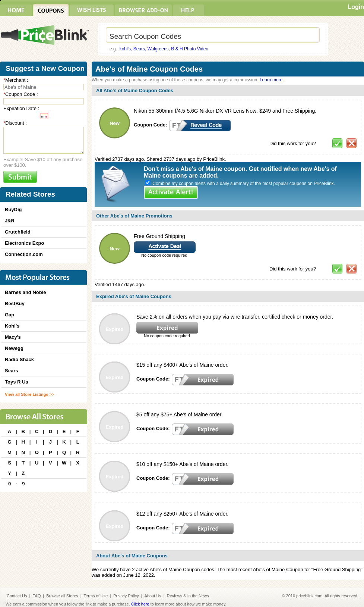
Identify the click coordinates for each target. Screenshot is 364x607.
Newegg (14, 348)
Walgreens (158, 49)
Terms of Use (96, 596)
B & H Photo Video (190, 49)
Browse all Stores (62, 596)
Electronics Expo (24, 243)
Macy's (13, 337)
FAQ (37, 596)
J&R (10, 221)
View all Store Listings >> (29, 394)
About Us (153, 596)
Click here (140, 604)
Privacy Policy (126, 596)
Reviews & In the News (188, 596)
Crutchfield (18, 232)
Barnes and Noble (26, 292)
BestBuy (15, 303)
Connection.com (24, 254)
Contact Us (17, 596)
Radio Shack (19, 359)
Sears (139, 49)
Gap (10, 315)
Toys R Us (17, 382)
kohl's (125, 49)
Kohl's (12, 326)
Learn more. (272, 80)
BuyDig (13, 209)
